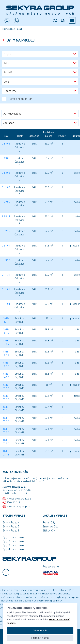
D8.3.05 (6, 144)
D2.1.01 (6, 246)
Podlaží (62, 136)
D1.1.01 (6, 289)
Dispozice (34, 136)
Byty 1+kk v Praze (13, 537)
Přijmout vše (40, 630)
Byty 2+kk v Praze (13, 541)
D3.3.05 (6, 158)
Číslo (6, 136)
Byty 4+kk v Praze (13, 549)
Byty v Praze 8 (11, 531)
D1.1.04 (6, 304)
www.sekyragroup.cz (18, 507)
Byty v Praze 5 (11, 527)
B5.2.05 (6, 202)
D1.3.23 (6, 260)
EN (63, 20)
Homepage (8, 29)
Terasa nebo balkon (17, 99)
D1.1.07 (6, 187)
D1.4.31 (6, 275)
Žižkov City (49, 531)
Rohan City (49, 523)
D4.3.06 (6, 173)
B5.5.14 (6, 217)
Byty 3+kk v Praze (13, 545)
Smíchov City (50, 527)
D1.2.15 (6, 231)
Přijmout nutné (40, 638)
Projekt (19, 136)
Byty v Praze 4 (11, 523)
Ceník (20, 29)
